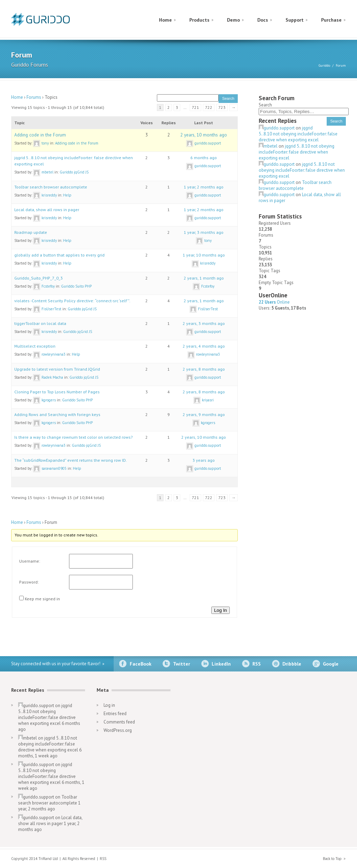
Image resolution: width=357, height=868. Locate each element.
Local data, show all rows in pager (47, 210)
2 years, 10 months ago (204, 135)
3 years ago (204, 460)
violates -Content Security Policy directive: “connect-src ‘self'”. (72, 301)
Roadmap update (31, 232)
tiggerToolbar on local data (40, 323)
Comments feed (119, 722)
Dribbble (292, 664)
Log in (109, 705)
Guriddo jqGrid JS (74, 172)
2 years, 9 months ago (204, 414)
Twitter (181, 664)
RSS (257, 664)
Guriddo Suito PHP (76, 286)
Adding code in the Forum (40, 135)
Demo (233, 20)
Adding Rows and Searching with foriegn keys (57, 414)
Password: (29, 582)
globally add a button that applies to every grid (59, 255)
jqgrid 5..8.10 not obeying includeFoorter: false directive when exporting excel (298, 134)
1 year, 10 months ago (204, 255)
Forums (34, 97)
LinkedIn (221, 664)
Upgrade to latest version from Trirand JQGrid (57, 369)
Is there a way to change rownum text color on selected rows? (74, 437)
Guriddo (324, 65)
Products (199, 20)
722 (209, 107)
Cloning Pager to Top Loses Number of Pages (57, 392)
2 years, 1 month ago (204, 278)
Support (295, 20)
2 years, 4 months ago (204, 346)
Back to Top (332, 859)
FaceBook (140, 664)
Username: (30, 561)
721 (195, 107)
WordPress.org (118, 730)
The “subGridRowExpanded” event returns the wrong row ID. (71, 460)
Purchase (331, 20)
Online (274, 302)
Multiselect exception (35, 346)
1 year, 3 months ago (204, 232)
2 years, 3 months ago (204, 323)
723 (222, 107)
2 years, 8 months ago (204, 369)
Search (265, 105)
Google (331, 664)
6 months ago (204, 158)
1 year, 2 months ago (204, 187)
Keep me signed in (42, 599)
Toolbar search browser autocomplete (51, 187)
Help (67, 195)
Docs (263, 20)
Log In (221, 610)
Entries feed (115, 714)
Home (165, 20)
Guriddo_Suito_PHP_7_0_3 (39, 278)
